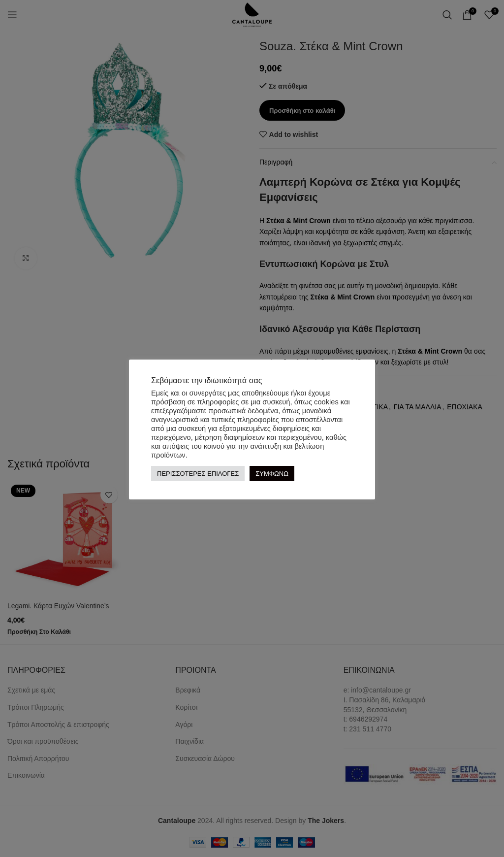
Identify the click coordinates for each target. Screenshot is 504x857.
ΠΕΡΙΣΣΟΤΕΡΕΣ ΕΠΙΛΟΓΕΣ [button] (198, 474)
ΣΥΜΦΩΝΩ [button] (272, 474)
